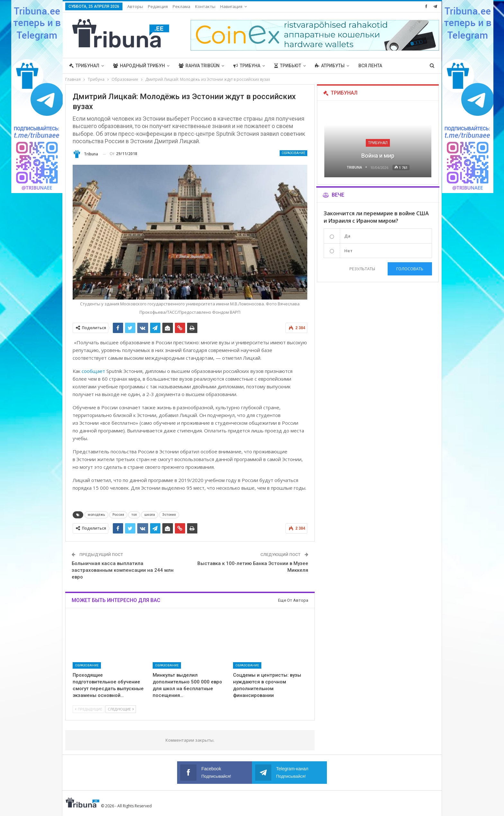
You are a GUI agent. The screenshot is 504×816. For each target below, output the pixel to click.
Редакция (158, 6)
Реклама (181, 6)
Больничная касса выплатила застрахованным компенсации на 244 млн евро (123, 570)
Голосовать (410, 269)
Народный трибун (139, 66)
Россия (118, 515)
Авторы (135, 6)
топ (134, 515)
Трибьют (288, 66)
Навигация (231, 6)
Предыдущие (89, 709)
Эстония (169, 515)
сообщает (93, 371)
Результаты (362, 269)
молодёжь (96, 515)
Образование (293, 153)
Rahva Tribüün (199, 66)
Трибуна (247, 66)
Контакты (205, 6)
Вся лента (370, 66)
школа (150, 515)
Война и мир (378, 156)
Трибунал (84, 66)
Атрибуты (330, 66)
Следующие (121, 709)
